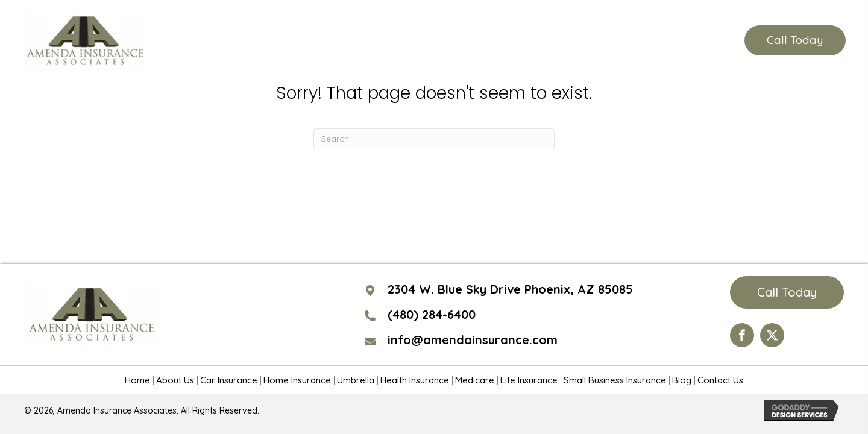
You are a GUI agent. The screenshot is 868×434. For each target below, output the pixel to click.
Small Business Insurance (615, 381)
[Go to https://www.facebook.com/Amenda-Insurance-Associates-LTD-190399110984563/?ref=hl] (742, 335)
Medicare (475, 381)
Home (137, 381)
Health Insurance (415, 381)
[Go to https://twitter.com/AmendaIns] (772, 335)
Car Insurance (229, 381)
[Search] (434, 139)
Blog (682, 381)
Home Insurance (297, 381)
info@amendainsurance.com (473, 340)
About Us (175, 381)
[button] (795, 40)
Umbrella (356, 381)
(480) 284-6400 (668, 40)
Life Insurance (529, 381)
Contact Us (720, 381)
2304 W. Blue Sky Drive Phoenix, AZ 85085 (510, 289)
